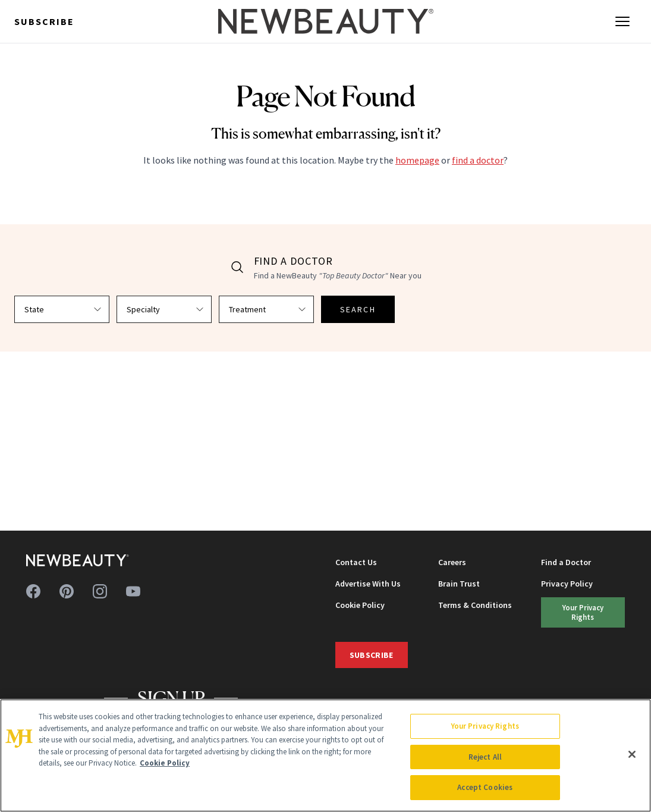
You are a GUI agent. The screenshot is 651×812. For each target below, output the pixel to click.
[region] (325, 755)
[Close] (632, 754)
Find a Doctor (566, 562)
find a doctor (478, 160)
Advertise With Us (368, 584)
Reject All (485, 757)
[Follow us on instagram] (100, 591)
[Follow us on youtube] (133, 591)
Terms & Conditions (475, 605)
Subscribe (44, 21)
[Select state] (62, 309)
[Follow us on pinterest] (67, 591)
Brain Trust (459, 584)
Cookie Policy (360, 605)
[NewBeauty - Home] (325, 21)
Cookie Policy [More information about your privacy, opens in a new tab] (165, 763)
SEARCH (358, 309)
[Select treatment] (266, 309)
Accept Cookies (485, 787)
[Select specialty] (164, 309)
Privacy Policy (567, 584)
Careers (452, 562)
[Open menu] (622, 21)
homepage (417, 160)
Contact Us (356, 562)
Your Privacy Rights (583, 612)
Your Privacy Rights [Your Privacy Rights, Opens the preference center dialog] (485, 726)
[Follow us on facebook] (33, 591)
